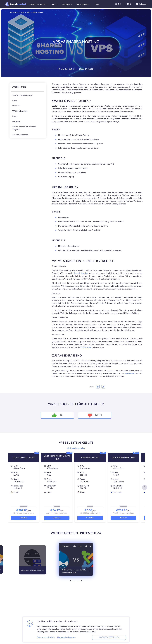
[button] (145, 487)
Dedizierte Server (39, 4)
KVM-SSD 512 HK (90, 458)
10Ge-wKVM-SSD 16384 (123, 458)
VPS (55, 4)
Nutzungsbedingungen (67, 637)
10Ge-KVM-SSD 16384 (24, 458)
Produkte (67, 4)
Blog (97, 4)
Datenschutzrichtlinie (46, 637)
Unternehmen (84, 4)
